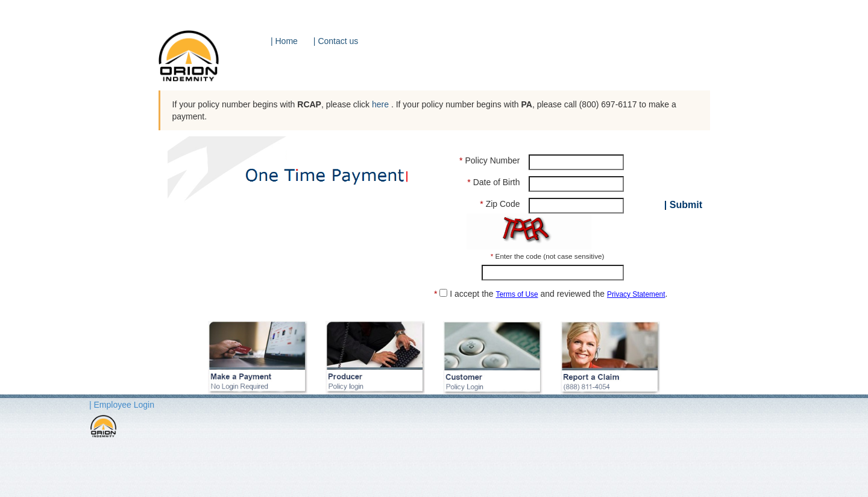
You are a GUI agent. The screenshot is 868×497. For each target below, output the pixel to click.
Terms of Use (517, 294)
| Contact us (336, 41)
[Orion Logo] (197, 60)
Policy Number (489, 160)
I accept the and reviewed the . (551, 293)
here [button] (382, 104)
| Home (284, 41)
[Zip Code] (576, 206)
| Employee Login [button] (122, 405)
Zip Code (500, 204)
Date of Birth (493, 182)
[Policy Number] (576, 162)
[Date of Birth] (576, 184)
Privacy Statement (636, 294)
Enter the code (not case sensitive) (548, 256)
